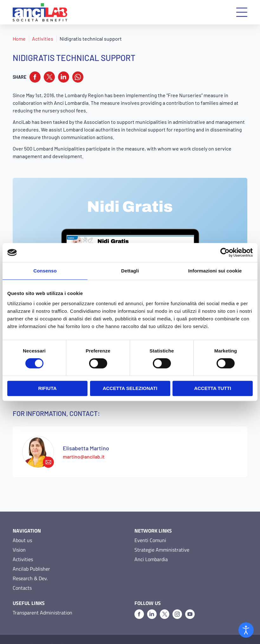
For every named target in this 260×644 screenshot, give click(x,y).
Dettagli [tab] (130, 271)
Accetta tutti (213, 388)
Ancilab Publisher (31, 556)
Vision (19, 537)
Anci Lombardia (151, 547)
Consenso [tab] (45, 271)
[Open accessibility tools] (246, 630)
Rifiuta (47, 388)
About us (22, 528)
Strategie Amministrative (162, 537)
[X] (165, 602)
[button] (242, 12)
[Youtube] (190, 602)
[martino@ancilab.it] (38, 439)
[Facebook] (139, 602)
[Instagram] (177, 602)
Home (19, 39)
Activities (43, 39)
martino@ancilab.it (84, 444)
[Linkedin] (152, 602)
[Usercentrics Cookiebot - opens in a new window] (225, 252)
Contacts (22, 575)
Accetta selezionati (130, 388)
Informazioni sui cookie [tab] (215, 271)
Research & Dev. (30, 566)
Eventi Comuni (150, 528)
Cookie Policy (56, 633)
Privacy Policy (25, 633)
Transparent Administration (42, 600)
